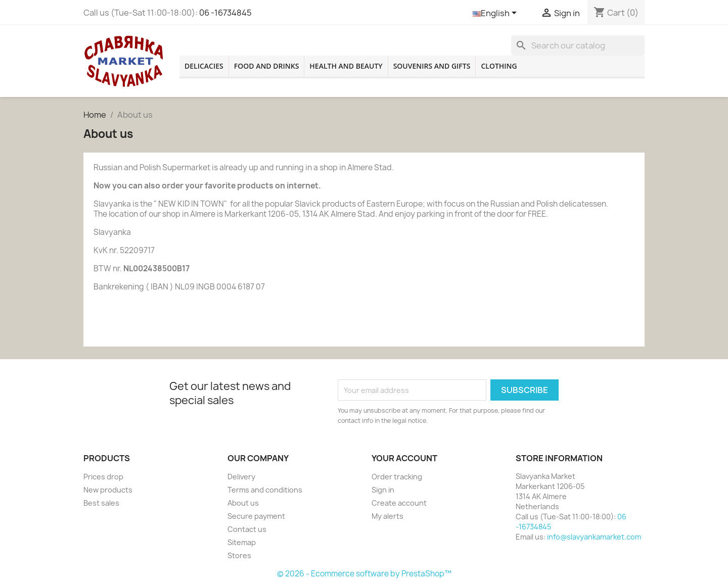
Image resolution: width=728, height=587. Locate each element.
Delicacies (204, 66)
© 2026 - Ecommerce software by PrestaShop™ (364, 574)
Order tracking (397, 477)
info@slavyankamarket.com (594, 537)
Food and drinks (267, 66)
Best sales (101, 503)
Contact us (247, 529)
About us (243, 503)
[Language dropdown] (496, 14)
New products (108, 490)
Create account (399, 503)
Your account (404, 458)
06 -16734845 (225, 13)
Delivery (241, 477)
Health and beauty (346, 66)
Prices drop (103, 477)
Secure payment (256, 516)
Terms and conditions (265, 490)
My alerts (388, 516)
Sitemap (242, 542)
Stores (239, 555)
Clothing (499, 66)
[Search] (578, 45)
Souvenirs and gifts (432, 66)
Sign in (383, 490)
